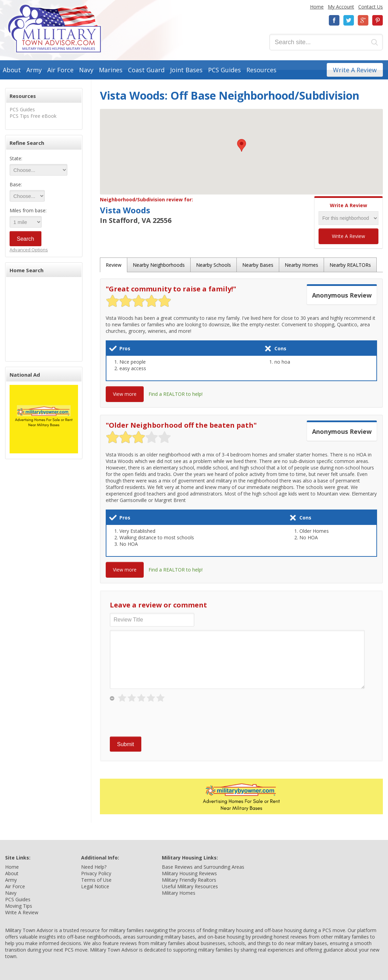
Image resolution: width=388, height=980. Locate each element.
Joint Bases (186, 70)
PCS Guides (224, 70)
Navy (86, 70)
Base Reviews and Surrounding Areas (203, 867)
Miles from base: (28, 210)
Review (114, 265)
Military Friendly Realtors (189, 880)
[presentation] (162, 720)
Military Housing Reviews (189, 873)
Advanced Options (29, 250)
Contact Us (371, 7)
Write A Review (355, 70)
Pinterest (377, 20)
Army (34, 70)
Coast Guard (146, 70)
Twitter (349, 20)
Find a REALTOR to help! (176, 394)
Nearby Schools (214, 265)
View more (125, 394)
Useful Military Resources (190, 886)
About (12, 70)
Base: (16, 184)
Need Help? (94, 867)
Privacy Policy (96, 873)
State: (16, 158)
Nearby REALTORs (350, 265)
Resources (261, 70)
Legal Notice (95, 886)
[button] (242, 145)
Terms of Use (96, 880)
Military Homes (179, 893)
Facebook (334, 20)
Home (317, 7)
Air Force (60, 70)
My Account (341, 7)
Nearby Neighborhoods (159, 265)
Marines (111, 70)
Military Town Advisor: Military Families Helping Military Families (55, 29)
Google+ (363, 20)
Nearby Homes (301, 265)
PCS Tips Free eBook (33, 116)
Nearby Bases (258, 265)
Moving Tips (19, 906)
